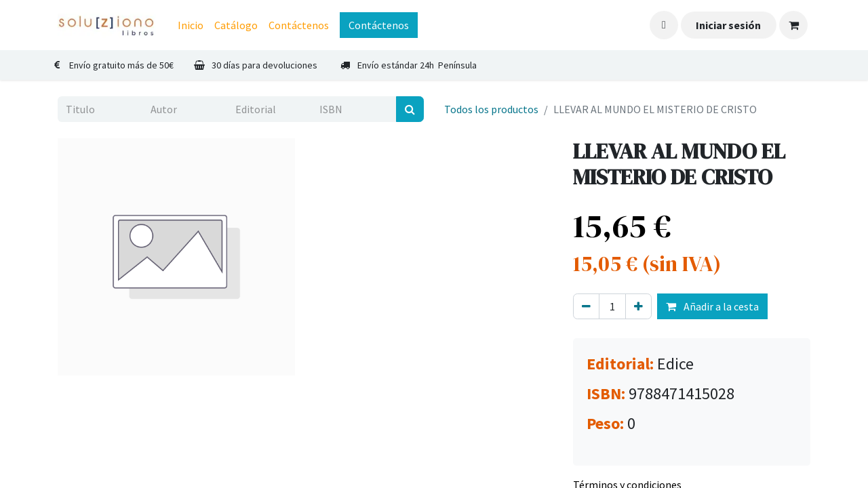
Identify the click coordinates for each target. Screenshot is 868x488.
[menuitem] (191, 25)
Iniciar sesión (728, 25)
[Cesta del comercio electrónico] (793, 25)
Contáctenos (379, 25)
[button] (664, 25)
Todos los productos (491, 109)
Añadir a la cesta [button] (712, 306)
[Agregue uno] (638, 306)
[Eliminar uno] (586, 306)
